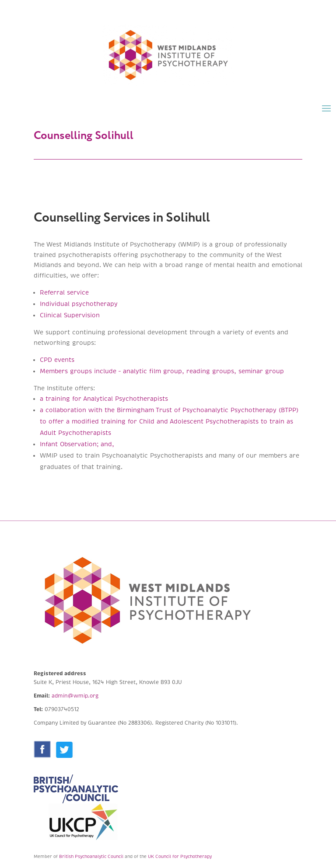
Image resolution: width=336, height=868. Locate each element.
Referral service (64, 293)
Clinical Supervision (70, 315)
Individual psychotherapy (80, 304)
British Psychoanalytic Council (91, 856)
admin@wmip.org (75, 696)
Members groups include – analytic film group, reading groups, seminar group (163, 371)
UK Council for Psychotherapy (180, 856)
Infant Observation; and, (77, 444)
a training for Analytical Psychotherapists (104, 399)
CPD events (57, 360)
